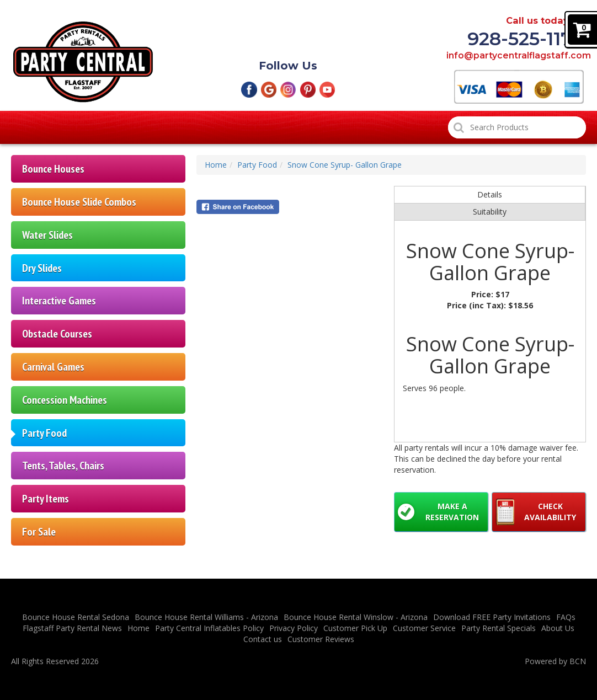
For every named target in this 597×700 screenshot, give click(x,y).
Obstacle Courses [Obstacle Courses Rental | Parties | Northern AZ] (57, 333)
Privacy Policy (294, 628)
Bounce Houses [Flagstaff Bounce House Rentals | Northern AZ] (53, 169)
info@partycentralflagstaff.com (515, 56)
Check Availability (550, 512)
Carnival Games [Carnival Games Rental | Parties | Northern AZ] (53, 367)
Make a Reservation (452, 512)
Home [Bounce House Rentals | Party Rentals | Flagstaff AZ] (37, 127)
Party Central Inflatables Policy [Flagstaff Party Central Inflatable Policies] (209, 628)
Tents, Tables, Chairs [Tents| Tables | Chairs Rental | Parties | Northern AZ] (63, 465)
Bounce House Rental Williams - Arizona (206, 617)
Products (99, 127)
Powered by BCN (555, 661)
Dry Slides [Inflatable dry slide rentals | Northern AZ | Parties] (42, 268)
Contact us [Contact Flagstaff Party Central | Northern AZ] (263, 639)
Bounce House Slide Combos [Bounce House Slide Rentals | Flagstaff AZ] (79, 202)
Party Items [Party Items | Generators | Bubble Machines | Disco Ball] (46, 498)
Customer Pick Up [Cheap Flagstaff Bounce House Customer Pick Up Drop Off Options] (185, 127)
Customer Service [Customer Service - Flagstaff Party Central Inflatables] (424, 628)
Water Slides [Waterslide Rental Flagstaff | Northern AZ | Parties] (47, 235)
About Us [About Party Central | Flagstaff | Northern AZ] (558, 628)
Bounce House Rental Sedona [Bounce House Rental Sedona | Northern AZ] (76, 617)
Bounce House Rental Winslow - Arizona (356, 617)
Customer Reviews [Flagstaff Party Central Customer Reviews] (397, 127)
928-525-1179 (526, 39)
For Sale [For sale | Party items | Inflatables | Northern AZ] (39, 531)
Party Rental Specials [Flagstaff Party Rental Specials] (290, 127)
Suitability (490, 212)
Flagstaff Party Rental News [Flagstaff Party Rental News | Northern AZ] (72, 628)
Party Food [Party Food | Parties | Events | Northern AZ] (44, 433)
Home (216, 165)
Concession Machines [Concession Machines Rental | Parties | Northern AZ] (65, 400)
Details (490, 194)
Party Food (257, 165)
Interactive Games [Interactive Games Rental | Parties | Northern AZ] (59, 300)
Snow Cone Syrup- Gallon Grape (345, 165)
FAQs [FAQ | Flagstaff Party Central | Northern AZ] (566, 617)
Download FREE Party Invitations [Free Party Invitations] (492, 617)
